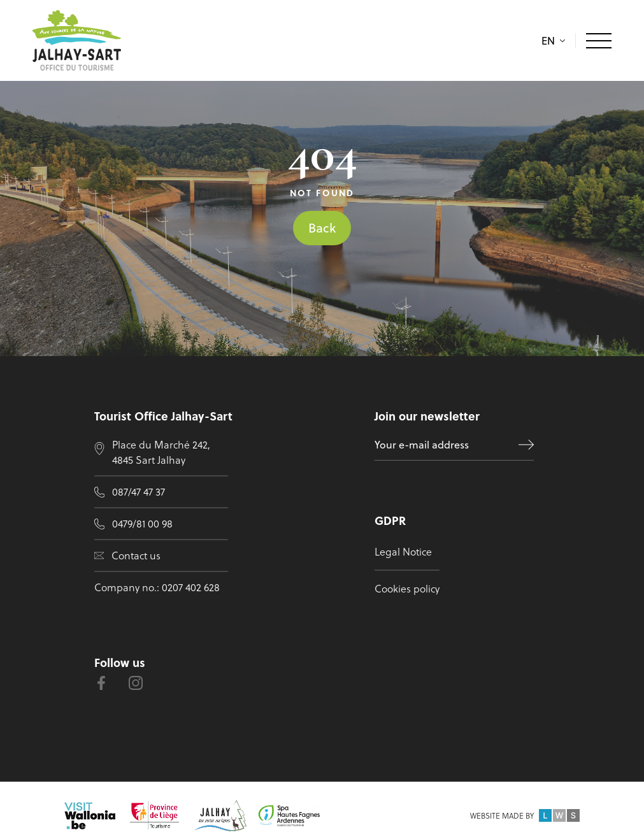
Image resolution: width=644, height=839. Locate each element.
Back (322, 228)
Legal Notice (403, 551)
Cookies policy (407, 588)
